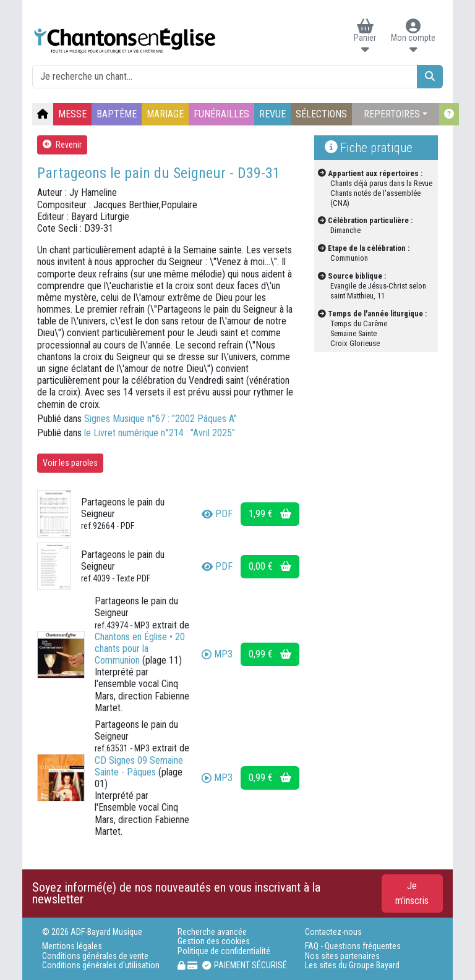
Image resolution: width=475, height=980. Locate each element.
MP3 (217, 654)
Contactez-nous (333, 932)
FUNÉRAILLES (221, 114)
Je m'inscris (412, 893)
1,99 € (270, 514)
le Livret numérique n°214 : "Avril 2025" (160, 433)
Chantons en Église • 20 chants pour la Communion (140, 648)
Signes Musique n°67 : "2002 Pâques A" (160, 419)
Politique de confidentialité (224, 951)
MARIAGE (165, 114)
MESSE (72, 114)
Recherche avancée (212, 932)
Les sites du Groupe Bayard (352, 965)
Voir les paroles (70, 463)
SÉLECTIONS (321, 114)
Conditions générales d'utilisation (101, 965)
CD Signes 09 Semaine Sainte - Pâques (139, 766)
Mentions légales (72, 946)
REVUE (272, 114)
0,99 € (270, 654)
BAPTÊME (117, 114)
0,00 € (270, 566)
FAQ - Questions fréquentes (353, 946)
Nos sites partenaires (342, 956)
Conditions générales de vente (95, 956)
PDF (217, 514)
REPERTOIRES (392, 114)
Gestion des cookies (214, 941)
